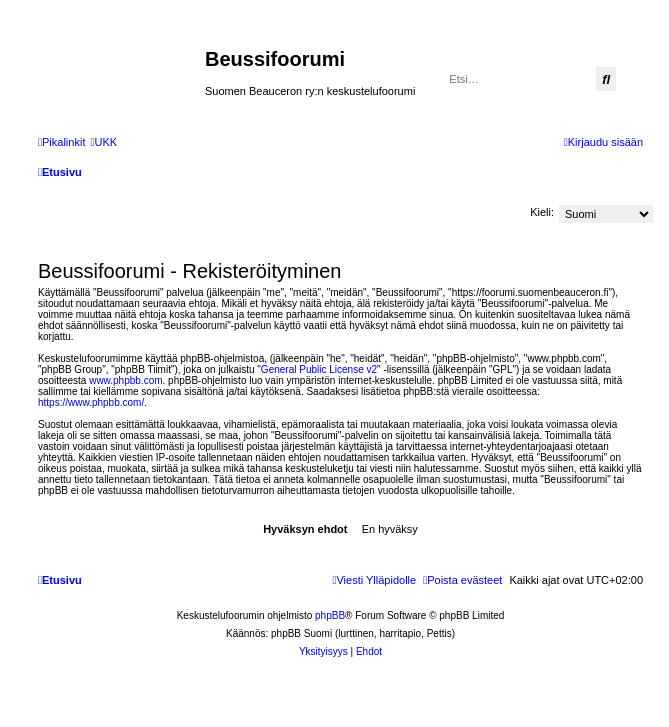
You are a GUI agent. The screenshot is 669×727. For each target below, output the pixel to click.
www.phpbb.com (125, 380)
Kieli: (542, 212)
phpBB (330, 615)
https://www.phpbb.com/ (91, 402)
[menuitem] (103, 142)
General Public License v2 (319, 369)
